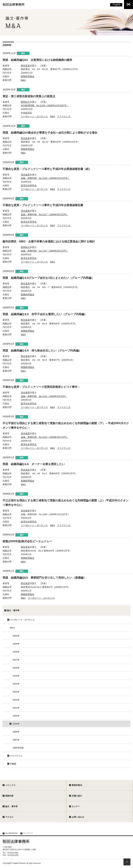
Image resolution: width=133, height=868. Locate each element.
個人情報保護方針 (12, 833)
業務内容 (9, 796)
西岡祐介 (25, 102)
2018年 (16, 652)
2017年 (16, 660)
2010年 (16, 716)
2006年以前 (18, 748)
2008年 (16, 732)
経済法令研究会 (29, 185)
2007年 (16, 740)
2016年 (16, 668)
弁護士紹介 (77, 796)
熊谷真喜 (25, 66)
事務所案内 (77, 785)
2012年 (16, 700)
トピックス (10, 785)
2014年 (16, 684)
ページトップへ (127, 862)
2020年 (16, 644)
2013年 (16, 692)
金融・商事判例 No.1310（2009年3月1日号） (45, 437)
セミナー (76, 806)
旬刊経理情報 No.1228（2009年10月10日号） (45, 105)
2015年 (16, 676)
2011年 (16, 708)
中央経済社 (26, 113)
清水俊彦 (25, 175)
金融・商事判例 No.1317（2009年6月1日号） (45, 215)
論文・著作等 (13, 610)
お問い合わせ (78, 817)
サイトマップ (28, 833)
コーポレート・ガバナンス (34, 116)
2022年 (16, 636)
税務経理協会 (28, 76)
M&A (23, 80)
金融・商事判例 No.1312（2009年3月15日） (44, 396)
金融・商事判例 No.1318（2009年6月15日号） (45, 178)
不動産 (13, 764)
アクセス (9, 817)
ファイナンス (64, 116)
